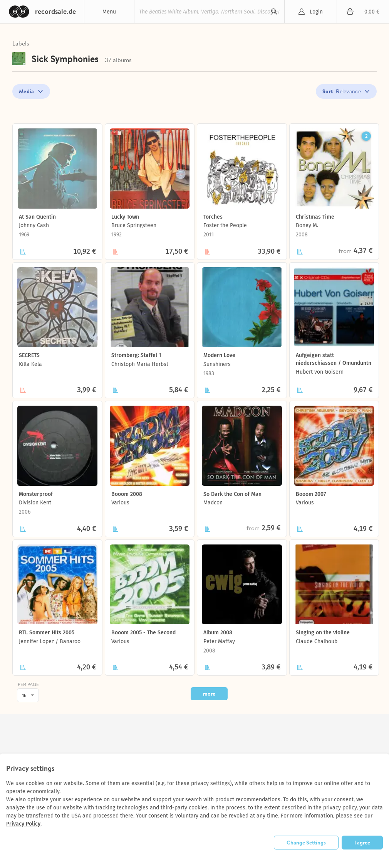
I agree (362, 843)
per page (28, 685)
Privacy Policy (23, 824)
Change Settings (306, 843)
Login (316, 12)
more (209, 694)
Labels (21, 43)
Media (27, 91)
